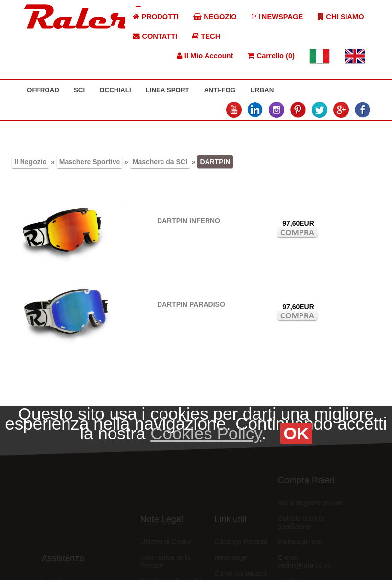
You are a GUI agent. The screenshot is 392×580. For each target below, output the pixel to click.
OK (296, 433)
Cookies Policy (206, 433)
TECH (206, 36)
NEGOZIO (215, 17)
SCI (79, 90)
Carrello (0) (271, 56)
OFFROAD (43, 90)
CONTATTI (155, 36)
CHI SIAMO (341, 17)
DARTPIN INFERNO (189, 221)
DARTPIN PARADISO (191, 304)
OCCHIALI (115, 90)
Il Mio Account (205, 56)
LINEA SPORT (168, 90)
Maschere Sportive (90, 162)
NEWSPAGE (277, 17)
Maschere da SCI (160, 162)
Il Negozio (30, 162)
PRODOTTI (156, 17)
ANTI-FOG (220, 90)
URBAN (262, 90)
